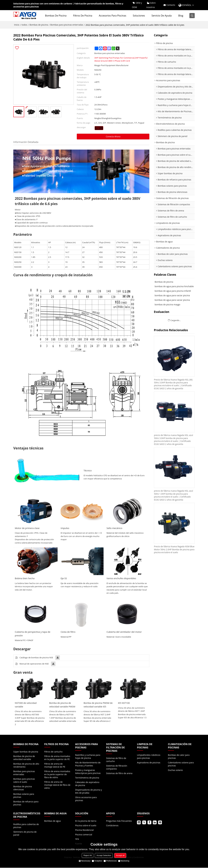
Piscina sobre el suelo (86, 826)
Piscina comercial (84, 835)
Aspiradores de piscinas (149, 763)
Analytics (97, 861)
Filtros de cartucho (53, 752)
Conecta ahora (113, 137)
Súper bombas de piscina (26, 752)
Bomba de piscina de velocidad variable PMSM (62, 705)
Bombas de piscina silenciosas (23, 788)
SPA (77, 839)
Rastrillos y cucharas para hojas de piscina (88, 757)
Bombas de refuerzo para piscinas (26, 803)
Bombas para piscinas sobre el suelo (24, 781)
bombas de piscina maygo (167, 305)
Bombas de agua (53, 821)
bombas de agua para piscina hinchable (174, 286)
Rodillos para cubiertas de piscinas (26, 826)
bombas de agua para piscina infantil (173, 291)
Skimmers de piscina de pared (25, 834)
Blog (181, 16)
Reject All (88, 855)
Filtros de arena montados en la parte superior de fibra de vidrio (57, 775)
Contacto (171, 5)
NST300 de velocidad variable (26, 705)
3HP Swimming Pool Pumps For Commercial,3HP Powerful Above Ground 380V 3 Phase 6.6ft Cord (121, 59)
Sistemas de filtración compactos (117, 768)
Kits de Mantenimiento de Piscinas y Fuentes (88, 764)
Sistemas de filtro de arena (119, 774)
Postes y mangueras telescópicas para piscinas (88, 772)
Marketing (124, 861)
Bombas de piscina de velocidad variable (24, 758)
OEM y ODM (137, 5)
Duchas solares (175, 770)
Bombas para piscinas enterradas (67, 25)
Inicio (17, 25)
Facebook (149, 823)
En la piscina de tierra (86, 821)
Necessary (85, 861)
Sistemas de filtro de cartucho (116, 760)
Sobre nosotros (151, 5)
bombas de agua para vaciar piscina (172, 296)
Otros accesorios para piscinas (86, 799)
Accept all (120, 855)
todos (24, 25)
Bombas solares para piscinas (24, 796)
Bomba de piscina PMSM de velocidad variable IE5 (98, 705)
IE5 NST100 (124, 703)
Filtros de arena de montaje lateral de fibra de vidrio (57, 785)
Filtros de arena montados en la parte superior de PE (57, 758)
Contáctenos (112, 826)
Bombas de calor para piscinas (179, 757)
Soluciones (139, 16)
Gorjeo (144, 823)
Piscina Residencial (84, 830)
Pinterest (160, 823)
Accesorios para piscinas (113, 16)
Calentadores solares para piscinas (181, 764)
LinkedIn (155, 823)
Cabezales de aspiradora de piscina (87, 784)
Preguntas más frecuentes (119, 821)
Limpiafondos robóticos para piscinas (149, 757)
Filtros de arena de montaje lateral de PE (55, 766)
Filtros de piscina (83, 16)
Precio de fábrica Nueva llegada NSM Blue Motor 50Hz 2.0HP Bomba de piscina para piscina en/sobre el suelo (172, 551)
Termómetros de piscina (87, 778)
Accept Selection (104, 855)
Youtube (139, 823)
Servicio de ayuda (162, 16)
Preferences (110, 861)
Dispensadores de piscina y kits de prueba (89, 791)
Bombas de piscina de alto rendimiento (26, 766)
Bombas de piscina (56, 16)
